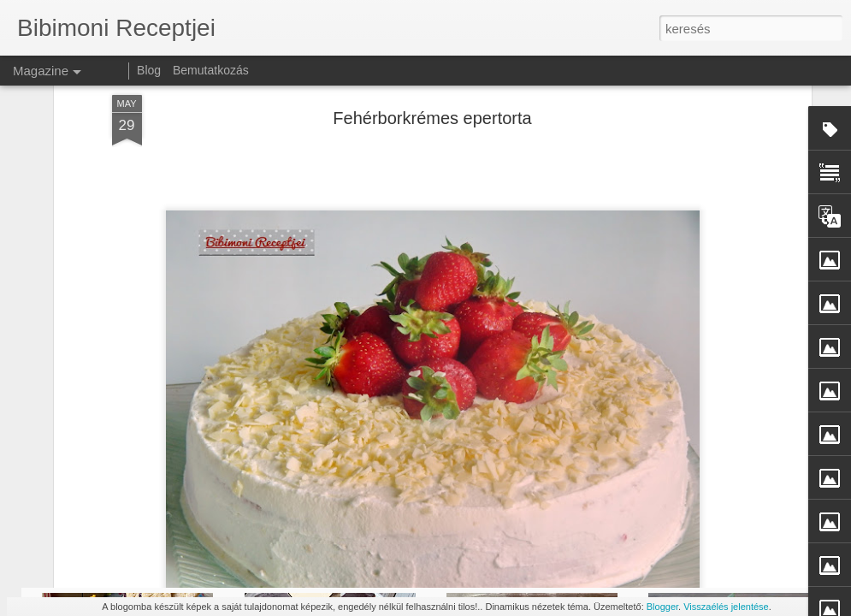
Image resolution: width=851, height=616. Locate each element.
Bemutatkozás (211, 70)
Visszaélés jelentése (726, 607)
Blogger (662, 607)
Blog (149, 70)
